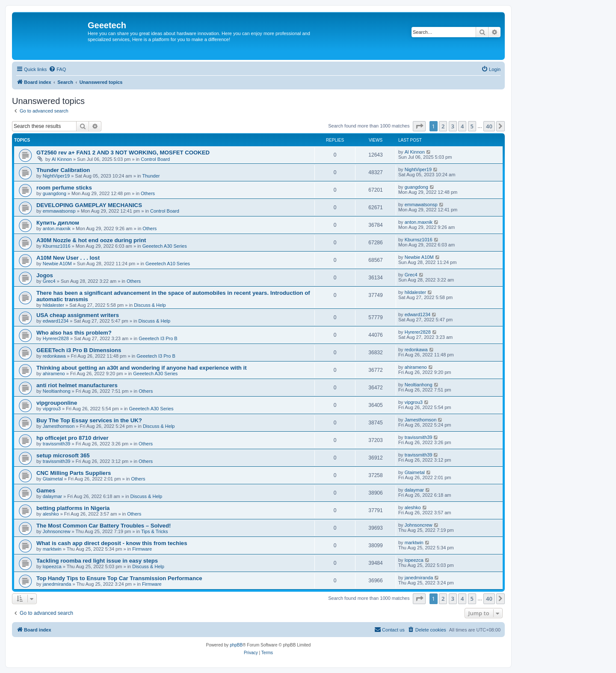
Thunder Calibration (63, 170)
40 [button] (489, 126)
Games (46, 491)
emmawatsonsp (59, 211)
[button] (419, 126)
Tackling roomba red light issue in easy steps (97, 561)
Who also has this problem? (74, 333)
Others (148, 193)
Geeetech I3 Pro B (158, 338)
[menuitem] (57, 69)
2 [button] (443, 126)
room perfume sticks (64, 188)
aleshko (51, 514)
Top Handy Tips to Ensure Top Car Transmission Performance (119, 578)
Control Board (155, 159)
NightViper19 (56, 176)
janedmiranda (57, 584)
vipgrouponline (57, 403)
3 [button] (453, 126)
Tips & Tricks (155, 531)
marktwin (52, 549)
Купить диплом (58, 223)
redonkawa (54, 356)
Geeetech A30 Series (165, 246)
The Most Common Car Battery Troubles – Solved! (104, 526)
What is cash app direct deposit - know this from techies (112, 543)
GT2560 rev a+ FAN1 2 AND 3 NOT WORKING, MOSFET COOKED (123, 153)
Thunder (151, 176)
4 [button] (462, 126)
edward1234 (56, 321)
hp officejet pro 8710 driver (73, 438)
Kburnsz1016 (57, 246)
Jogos (45, 275)
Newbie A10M (57, 264)
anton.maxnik (57, 228)
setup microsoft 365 (63, 455)
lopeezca (52, 566)
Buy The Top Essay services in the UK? (89, 420)
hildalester (53, 305)
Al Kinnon (62, 159)
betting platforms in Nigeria (73, 508)
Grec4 (49, 281)
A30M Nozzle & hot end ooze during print (91, 240)
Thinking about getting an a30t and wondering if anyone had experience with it (142, 368)
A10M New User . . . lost (68, 258)
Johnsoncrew (57, 531)
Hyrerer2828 (56, 338)
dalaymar (52, 496)
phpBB (236, 645)
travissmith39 (57, 444)
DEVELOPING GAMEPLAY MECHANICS (89, 205)
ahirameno (54, 374)
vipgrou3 (52, 409)
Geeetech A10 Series (168, 264)
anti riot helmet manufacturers (77, 385)
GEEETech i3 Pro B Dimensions (79, 350)
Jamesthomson (59, 426)
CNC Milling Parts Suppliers (74, 473)
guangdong (55, 193)
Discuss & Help (150, 305)
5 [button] (472, 126)
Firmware (142, 549)
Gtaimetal (53, 479)
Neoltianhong (57, 391)
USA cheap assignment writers (78, 315)
